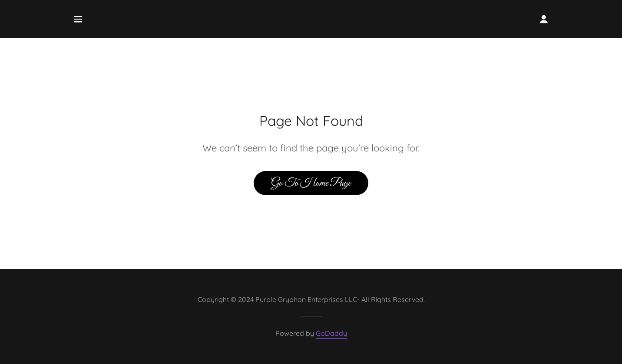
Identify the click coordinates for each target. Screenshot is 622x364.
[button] (78, 19)
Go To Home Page (311, 183)
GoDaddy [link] (331, 333)
